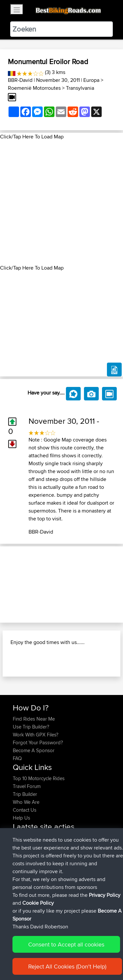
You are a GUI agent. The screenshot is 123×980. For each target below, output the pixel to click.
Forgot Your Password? (38, 742)
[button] (9, 585)
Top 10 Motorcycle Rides (39, 778)
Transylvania (80, 88)
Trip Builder (25, 794)
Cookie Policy (38, 903)
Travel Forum (27, 786)
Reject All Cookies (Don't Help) (67, 966)
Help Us (21, 818)
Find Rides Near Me (34, 719)
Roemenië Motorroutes (34, 88)
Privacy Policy (105, 895)
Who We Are (26, 802)
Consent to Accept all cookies (66, 944)
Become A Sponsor (34, 750)
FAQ (17, 758)
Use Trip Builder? (31, 727)
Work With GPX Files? (36, 735)
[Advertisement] (61, 202)
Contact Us (25, 810)
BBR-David (20, 80)
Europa (91, 80)
